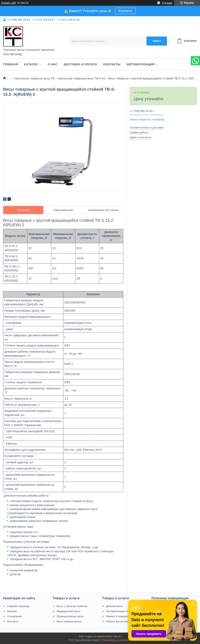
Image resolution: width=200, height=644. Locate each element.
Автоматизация (141, 64)
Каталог (31, 64)
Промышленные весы (70, 616)
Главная (11, 64)
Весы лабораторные (69, 621)
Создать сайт (9, 3)
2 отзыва (167, 3)
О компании (14, 616)
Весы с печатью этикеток (72, 606)
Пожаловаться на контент (117, 640)
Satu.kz (117, 636)
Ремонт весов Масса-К (120, 621)
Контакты (125, 11)
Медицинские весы (68, 611)
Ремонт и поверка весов (121, 616)
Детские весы (114, 606)
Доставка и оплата (80, 64)
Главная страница (18, 606)
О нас (53, 64)
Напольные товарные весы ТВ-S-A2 (81, 78)
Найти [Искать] (157, 41)
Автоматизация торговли (121, 611)
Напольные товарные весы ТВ (34, 78)
